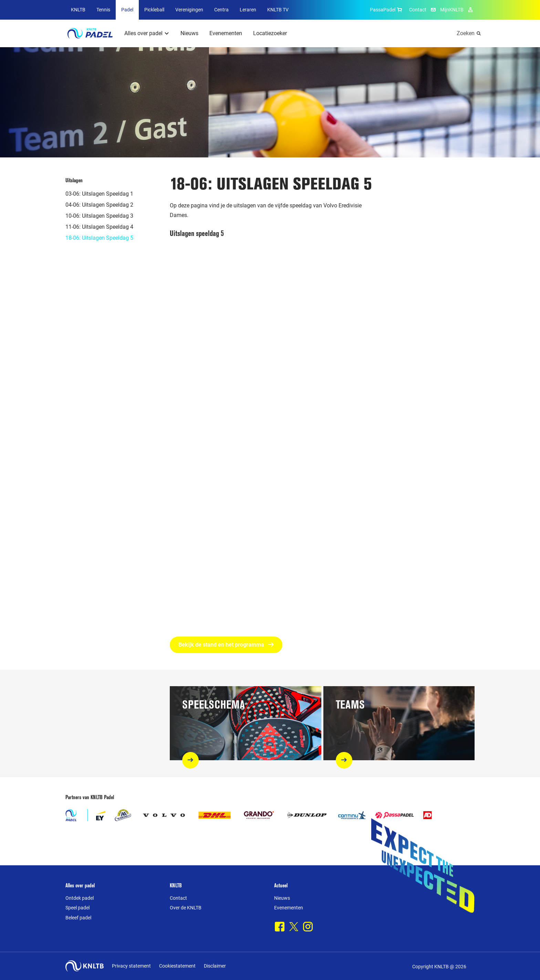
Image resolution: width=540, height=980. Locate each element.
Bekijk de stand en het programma (226, 645)
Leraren (248, 10)
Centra (221, 10)
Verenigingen (189, 10)
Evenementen (226, 33)
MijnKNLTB (452, 10)
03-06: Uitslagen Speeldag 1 (99, 194)
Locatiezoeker (270, 33)
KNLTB (78, 10)
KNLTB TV (278, 10)
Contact (418, 10)
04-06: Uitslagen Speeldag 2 (99, 205)
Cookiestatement (177, 966)
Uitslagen (74, 180)
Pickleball (154, 10)
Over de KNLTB (186, 908)
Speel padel (77, 908)
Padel (127, 10)
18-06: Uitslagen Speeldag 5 (99, 238)
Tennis (103, 10)
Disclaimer (215, 966)
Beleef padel (78, 918)
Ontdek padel (80, 898)
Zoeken (466, 33)
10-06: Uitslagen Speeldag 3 (99, 216)
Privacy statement (131, 966)
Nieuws (189, 33)
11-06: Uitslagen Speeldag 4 (99, 227)
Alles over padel (143, 33)
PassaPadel (387, 10)
